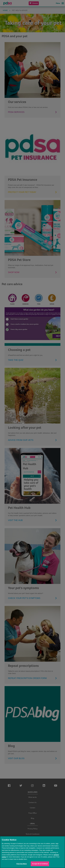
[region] (32, 852)
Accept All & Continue (40, 864)
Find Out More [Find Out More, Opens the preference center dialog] (22, 864)
